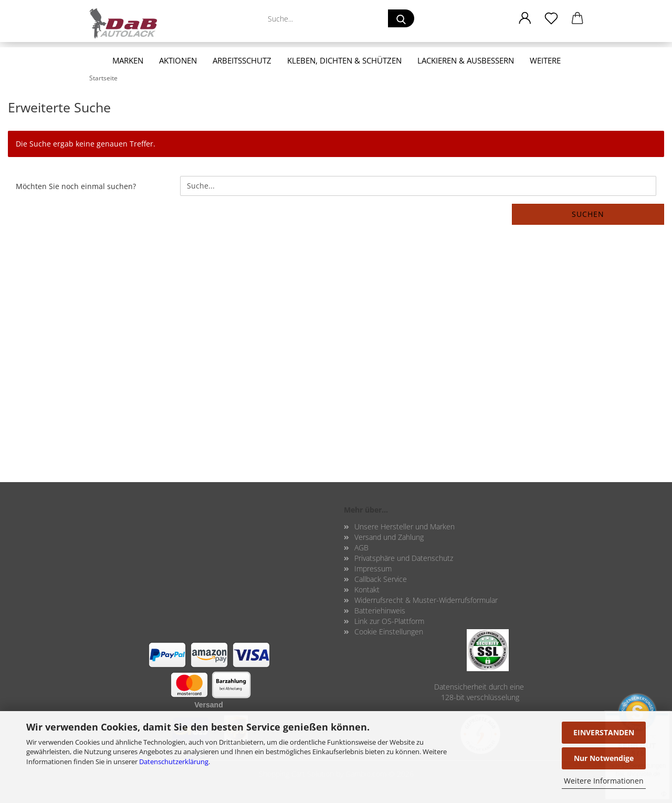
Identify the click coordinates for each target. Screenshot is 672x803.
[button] (525, 18)
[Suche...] (401, 18)
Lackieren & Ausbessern (466, 60)
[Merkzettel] (551, 18)
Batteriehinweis (380, 611)
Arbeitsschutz (242, 60)
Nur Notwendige (604, 758)
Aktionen (178, 60)
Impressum (373, 569)
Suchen (588, 214)
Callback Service (381, 579)
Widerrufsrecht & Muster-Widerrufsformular (426, 600)
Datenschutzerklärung (174, 762)
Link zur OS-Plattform (389, 621)
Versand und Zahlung (389, 537)
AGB (361, 547)
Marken (128, 60)
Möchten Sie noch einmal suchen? (76, 186)
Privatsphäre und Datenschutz (404, 558)
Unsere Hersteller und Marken (405, 526)
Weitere (545, 60)
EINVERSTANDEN (604, 732)
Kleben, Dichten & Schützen (344, 60)
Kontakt (367, 590)
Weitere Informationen (604, 781)
